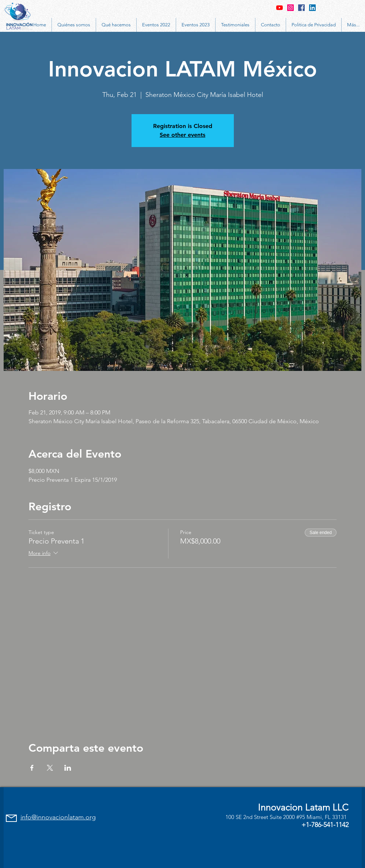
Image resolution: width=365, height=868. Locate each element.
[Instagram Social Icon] (290, 8)
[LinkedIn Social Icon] (312, 8)
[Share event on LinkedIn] (68, 768)
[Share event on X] (50, 768)
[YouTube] (280, 8)
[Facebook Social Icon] (301, 8)
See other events (182, 135)
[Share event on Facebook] (32, 768)
